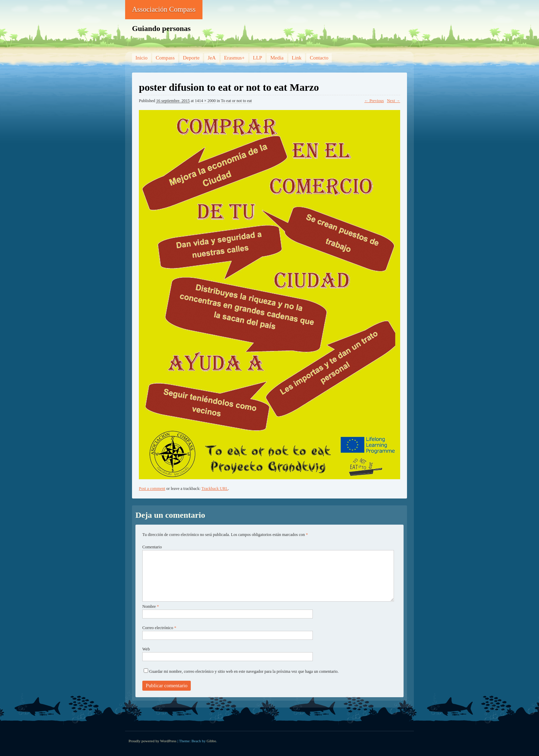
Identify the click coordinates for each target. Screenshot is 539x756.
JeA (212, 58)
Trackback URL (215, 489)
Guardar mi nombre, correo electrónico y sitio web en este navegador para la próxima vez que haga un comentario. (244, 671)
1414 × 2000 (205, 101)
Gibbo (211, 741)
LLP (258, 58)
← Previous (374, 101)
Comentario (152, 547)
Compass (165, 58)
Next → (394, 101)
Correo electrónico (159, 628)
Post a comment (152, 489)
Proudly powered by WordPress (152, 741)
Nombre (151, 606)
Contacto (319, 58)
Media (277, 58)
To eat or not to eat (236, 101)
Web (146, 649)
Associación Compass (164, 9)
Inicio (141, 58)
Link (297, 58)
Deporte (191, 58)
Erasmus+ (234, 58)
